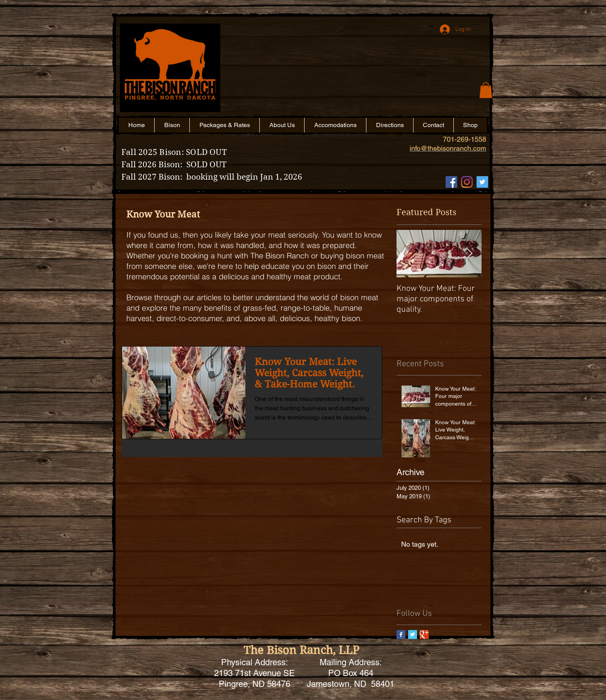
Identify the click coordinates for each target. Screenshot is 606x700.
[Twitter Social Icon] (482, 182)
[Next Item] (469, 254)
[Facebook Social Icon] (451, 182)
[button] (359, 80)
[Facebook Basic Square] (401, 635)
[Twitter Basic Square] (413, 635)
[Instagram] (467, 182)
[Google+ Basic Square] (424, 635)
